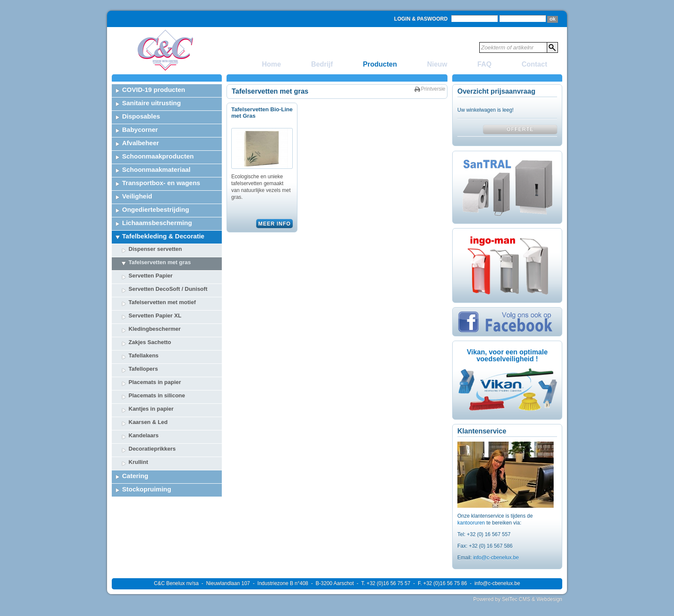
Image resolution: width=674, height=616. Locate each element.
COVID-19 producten (154, 90)
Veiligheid (137, 196)
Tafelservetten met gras (160, 262)
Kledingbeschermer (155, 329)
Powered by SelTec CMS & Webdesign (518, 599)
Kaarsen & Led (148, 422)
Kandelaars (144, 435)
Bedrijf (322, 64)
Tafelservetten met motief (162, 302)
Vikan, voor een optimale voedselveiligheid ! (507, 355)
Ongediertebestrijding (156, 209)
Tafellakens (144, 355)
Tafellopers (143, 369)
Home (271, 64)
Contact (534, 64)
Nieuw (437, 64)
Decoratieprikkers (152, 449)
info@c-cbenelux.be (496, 558)
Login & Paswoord (421, 19)
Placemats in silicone (157, 395)
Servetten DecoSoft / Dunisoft (168, 289)
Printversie (433, 89)
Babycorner (140, 130)
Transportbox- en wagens (161, 183)
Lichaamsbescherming (157, 223)
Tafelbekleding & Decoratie (163, 236)
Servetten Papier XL (155, 316)
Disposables (141, 116)
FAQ (485, 64)
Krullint (138, 462)
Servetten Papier (151, 276)
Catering (135, 476)
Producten (380, 64)
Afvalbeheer (141, 143)
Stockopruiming (147, 489)
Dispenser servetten (155, 249)
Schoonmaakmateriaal (156, 169)
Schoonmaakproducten (158, 156)
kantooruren (472, 523)
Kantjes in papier (151, 409)
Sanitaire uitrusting (152, 103)
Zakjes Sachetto (150, 342)
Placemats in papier (155, 382)
